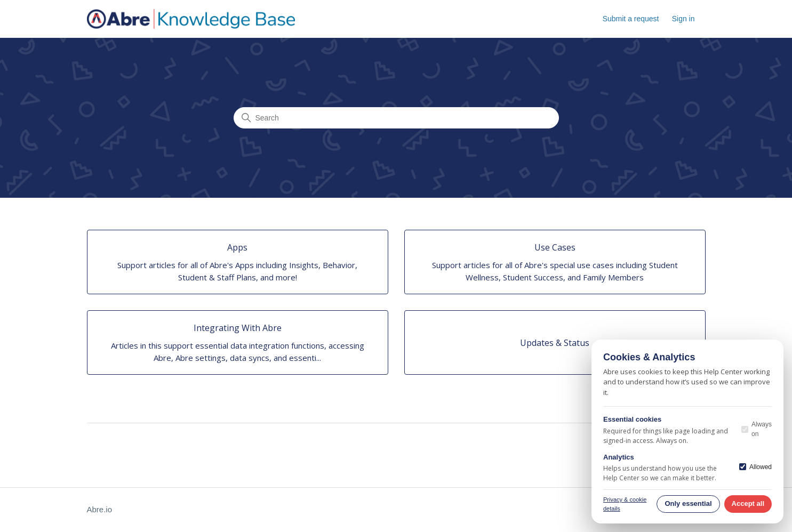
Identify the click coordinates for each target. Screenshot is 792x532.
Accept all (748, 503)
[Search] (396, 118)
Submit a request (631, 19)
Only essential (688, 503)
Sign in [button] (683, 19)
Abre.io (100, 509)
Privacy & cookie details (625, 504)
